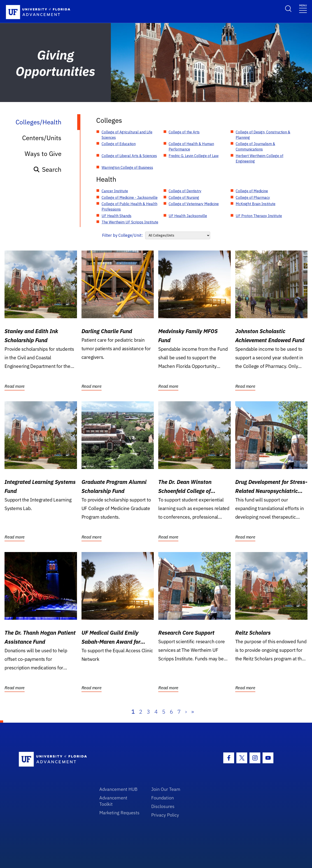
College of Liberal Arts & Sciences (129, 156)
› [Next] (186, 712)
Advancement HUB (118, 789)
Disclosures (163, 806)
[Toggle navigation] (303, 8)
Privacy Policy (165, 815)
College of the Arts (184, 132)
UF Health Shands (116, 216)
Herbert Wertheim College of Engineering (260, 158)
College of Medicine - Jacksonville (130, 197)
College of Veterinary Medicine (194, 204)
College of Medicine (252, 191)
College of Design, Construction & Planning (263, 135)
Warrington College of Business (127, 167)
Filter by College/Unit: (122, 235)
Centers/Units (42, 138)
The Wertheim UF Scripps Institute (130, 222)
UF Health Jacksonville (188, 216)
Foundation (163, 798)
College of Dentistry (185, 191)
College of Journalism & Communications (255, 146)
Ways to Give (43, 154)
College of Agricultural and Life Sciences (127, 135)
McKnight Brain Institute (256, 204)
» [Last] (193, 712)
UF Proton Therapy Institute (259, 216)
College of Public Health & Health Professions (129, 207)
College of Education (119, 144)
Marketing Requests (119, 813)
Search (47, 169)
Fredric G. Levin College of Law (194, 156)
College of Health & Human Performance (191, 146)
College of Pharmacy (253, 197)
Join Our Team (166, 789)
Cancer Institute (115, 191)
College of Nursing (184, 197)
